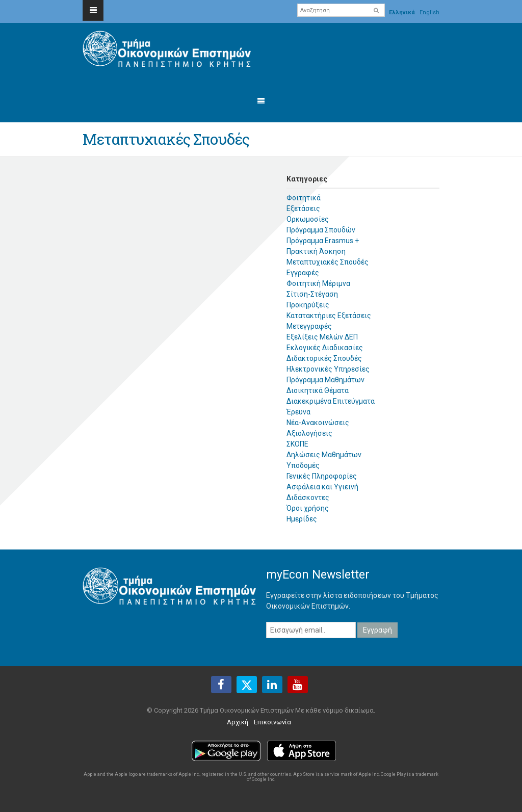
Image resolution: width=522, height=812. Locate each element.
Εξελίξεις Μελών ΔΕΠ (322, 337)
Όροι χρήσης (308, 508)
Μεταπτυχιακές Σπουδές (328, 262)
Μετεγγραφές (309, 326)
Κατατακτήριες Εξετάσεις (329, 316)
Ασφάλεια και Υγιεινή (322, 487)
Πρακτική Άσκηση (316, 251)
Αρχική (238, 722)
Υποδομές (303, 465)
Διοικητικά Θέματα (318, 390)
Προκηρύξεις (308, 305)
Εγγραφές (303, 273)
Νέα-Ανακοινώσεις (318, 423)
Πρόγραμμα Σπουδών (321, 230)
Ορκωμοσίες (308, 219)
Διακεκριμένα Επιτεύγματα (331, 401)
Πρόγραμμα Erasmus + (323, 241)
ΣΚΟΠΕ (297, 444)
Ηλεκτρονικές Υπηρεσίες (328, 369)
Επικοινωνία (272, 722)
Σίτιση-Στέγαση (312, 294)
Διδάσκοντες (308, 497)
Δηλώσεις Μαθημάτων (324, 455)
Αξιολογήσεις (309, 433)
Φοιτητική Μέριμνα (318, 283)
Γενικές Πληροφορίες (322, 476)
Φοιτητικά (304, 198)
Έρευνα (298, 412)
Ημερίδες (302, 519)
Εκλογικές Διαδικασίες (325, 348)
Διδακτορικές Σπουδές (324, 358)
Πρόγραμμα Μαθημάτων (325, 380)
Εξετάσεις (303, 208)
